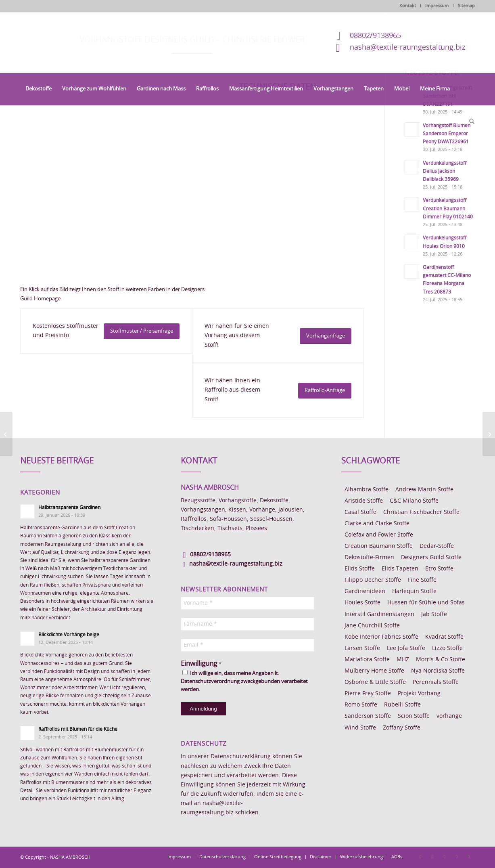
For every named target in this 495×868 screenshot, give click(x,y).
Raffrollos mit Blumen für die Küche (78, 729)
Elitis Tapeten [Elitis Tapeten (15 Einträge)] (400, 569)
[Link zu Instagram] (432, 857)
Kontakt (408, 6)
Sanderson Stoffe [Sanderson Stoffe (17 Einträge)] (368, 716)
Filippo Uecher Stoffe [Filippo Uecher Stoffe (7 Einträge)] (373, 580)
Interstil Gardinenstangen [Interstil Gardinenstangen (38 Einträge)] (379, 614)
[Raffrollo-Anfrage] (325, 391)
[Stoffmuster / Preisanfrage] (142, 331)
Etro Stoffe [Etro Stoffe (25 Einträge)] (439, 569)
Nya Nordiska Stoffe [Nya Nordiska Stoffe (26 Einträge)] (438, 671)
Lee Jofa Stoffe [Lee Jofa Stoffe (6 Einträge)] (406, 648)
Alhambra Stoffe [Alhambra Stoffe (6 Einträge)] (367, 490)
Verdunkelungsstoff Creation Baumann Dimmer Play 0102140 (448, 208)
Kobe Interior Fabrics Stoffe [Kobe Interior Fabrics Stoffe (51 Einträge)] (381, 637)
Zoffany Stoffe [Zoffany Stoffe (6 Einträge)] (402, 728)
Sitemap (466, 6)
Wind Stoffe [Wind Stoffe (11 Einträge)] (360, 728)
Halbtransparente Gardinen (69, 507)
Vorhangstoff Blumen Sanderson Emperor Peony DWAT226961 (447, 134)
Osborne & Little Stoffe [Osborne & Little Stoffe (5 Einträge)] (375, 682)
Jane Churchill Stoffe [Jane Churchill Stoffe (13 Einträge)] (372, 626)
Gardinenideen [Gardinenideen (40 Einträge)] (365, 591)
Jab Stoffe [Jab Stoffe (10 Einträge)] (434, 614)
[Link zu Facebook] (420, 857)
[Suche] (469, 122)
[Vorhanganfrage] (326, 336)
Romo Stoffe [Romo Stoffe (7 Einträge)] (361, 705)
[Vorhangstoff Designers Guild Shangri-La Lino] (489, 434)
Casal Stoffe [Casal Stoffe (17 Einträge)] (360, 512)
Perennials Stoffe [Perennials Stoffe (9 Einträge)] (436, 682)
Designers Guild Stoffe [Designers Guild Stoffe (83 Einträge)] (431, 558)
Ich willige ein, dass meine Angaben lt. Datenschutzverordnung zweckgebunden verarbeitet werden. (244, 681)
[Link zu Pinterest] (445, 857)
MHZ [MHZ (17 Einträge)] (403, 660)
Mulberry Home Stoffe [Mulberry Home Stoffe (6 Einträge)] (374, 671)
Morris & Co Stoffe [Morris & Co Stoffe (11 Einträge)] (441, 660)
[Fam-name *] (248, 624)
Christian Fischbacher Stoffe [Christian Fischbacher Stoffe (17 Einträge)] (421, 512)
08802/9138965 (375, 36)
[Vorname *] (248, 603)
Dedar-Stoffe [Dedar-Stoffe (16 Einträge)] (437, 546)
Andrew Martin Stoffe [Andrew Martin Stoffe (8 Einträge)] (424, 490)
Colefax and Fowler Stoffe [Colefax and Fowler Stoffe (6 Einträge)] (379, 535)
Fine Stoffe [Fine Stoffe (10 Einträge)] (422, 580)
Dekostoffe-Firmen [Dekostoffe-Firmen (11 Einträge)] (369, 558)
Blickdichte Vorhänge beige (69, 635)
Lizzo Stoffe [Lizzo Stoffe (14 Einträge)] (447, 648)
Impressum (437, 6)
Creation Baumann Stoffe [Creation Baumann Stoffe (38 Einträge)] (379, 546)
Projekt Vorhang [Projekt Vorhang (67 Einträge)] (419, 694)
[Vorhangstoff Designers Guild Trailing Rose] (6, 434)
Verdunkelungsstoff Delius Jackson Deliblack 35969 (445, 171)
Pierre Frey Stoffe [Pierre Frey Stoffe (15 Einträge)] (368, 694)
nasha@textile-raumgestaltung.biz (407, 48)
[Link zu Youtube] (469, 857)
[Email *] (248, 645)
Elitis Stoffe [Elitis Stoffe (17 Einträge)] (360, 569)
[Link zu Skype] (457, 857)
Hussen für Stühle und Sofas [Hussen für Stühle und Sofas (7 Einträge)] (426, 603)
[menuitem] (39, 89)
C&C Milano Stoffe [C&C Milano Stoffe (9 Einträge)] (414, 501)
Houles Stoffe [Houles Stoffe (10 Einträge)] (362, 603)
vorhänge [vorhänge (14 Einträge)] (449, 716)
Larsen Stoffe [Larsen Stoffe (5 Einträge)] (362, 648)
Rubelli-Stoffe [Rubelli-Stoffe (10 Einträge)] (402, 705)
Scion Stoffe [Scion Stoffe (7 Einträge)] (414, 716)
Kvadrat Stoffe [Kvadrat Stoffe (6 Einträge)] (444, 637)
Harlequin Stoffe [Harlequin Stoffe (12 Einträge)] (414, 591)
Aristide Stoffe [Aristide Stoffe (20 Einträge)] (364, 501)
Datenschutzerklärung (241, 757)
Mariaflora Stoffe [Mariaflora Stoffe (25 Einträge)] (367, 660)
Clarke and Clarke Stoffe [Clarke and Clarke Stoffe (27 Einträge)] (377, 524)
